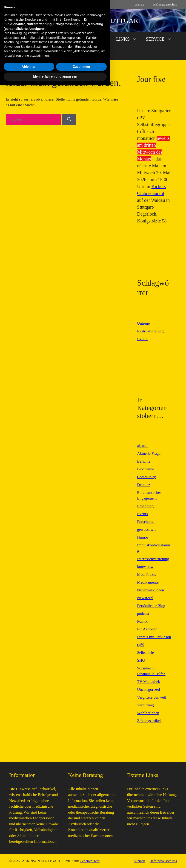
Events (142, 514)
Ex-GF (142, 339)
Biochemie (146, 469)
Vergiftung (145, 705)
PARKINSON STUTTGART (102, 21)
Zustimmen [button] (82, 849)
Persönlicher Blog (151, 606)
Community (146, 477)
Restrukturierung (150, 331)
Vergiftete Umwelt (152, 697)
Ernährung (145, 506)
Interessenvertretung (153, 559)
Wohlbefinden (148, 713)
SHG (141, 660)
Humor (143, 537)
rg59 (141, 645)
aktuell (142, 446)
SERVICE (161, 39)
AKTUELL (54, 39)
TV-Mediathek (148, 682)
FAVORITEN (93, 39)
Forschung (145, 522)
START (21, 39)
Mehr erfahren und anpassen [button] (55, 859)
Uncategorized (148, 690)
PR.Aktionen (147, 629)
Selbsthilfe (145, 653)
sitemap (139, 4)
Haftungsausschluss (165, 4)
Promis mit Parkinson (154, 637)
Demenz (144, 485)
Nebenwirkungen (150, 590)
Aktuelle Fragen (150, 454)
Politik (142, 621)
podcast (143, 614)
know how (145, 567)
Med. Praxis (146, 574)
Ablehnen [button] (29, 849)
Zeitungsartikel (149, 721)
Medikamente (148, 582)
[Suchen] (69, 119)
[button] (93, 53)
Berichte (144, 461)
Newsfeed (145, 598)
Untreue (143, 323)
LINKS (129, 39)
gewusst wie (147, 530)
